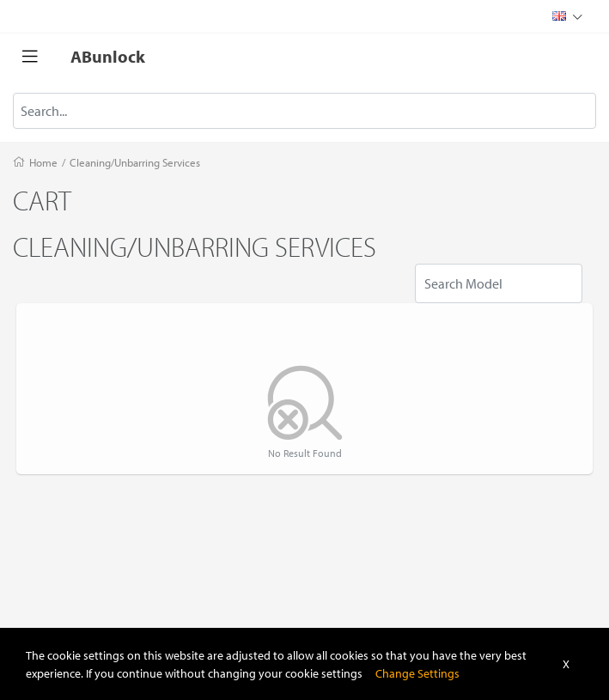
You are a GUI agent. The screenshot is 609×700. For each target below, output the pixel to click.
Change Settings (417, 673)
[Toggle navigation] (30, 57)
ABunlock (108, 56)
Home (43, 162)
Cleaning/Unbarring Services (135, 162)
